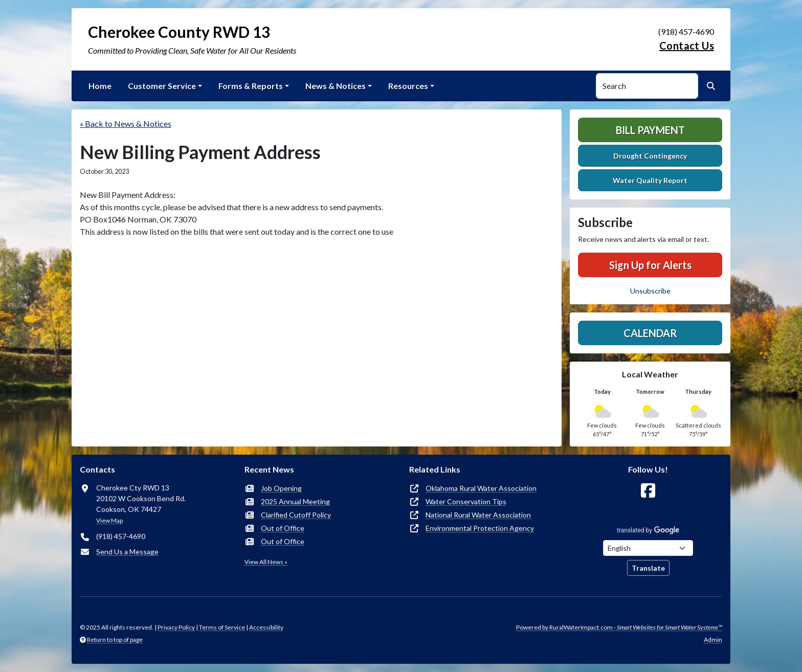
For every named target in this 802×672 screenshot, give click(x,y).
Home (100, 86)
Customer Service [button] (162, 86)
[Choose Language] (648, 548)
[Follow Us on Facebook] (648, 491)
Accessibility (266, 627)
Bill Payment (650, 130)
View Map (109, 520)
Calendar (650, 333)
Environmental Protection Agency (480, 528)
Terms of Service (222, 627)
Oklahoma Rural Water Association (481, 488)
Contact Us (687, 46)
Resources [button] (408, 86)
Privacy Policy (176, 627)
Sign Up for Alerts (650, 265)
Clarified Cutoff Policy (296, 515)
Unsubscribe (650, 291)
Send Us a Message (127, 552)
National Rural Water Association (478, 515)
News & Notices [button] (336, 86)
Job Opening (281, 488)
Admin (713, 640)
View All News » (266, 562)
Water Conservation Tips (466, 501)
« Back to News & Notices (126, 124)
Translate (648, 568)
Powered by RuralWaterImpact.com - (619, 627)
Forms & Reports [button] (251, 86)
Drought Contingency (650, 156)
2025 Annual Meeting (295, 501)
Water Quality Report (650, 180)
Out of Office (283, 528)
